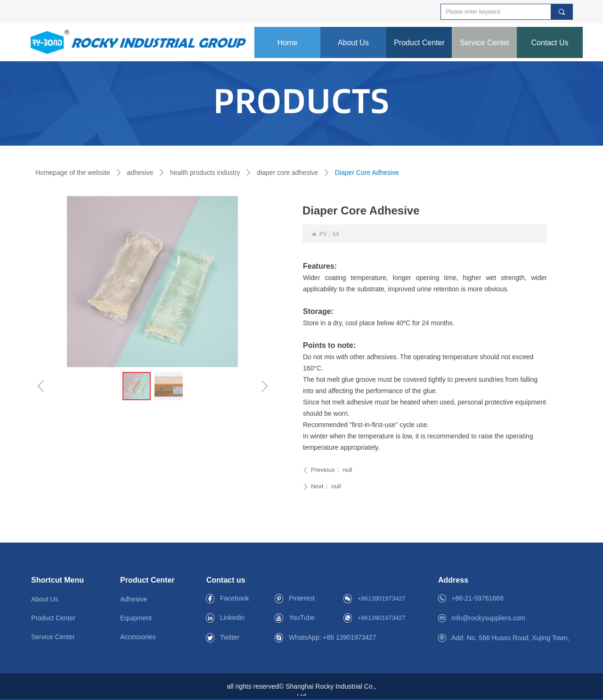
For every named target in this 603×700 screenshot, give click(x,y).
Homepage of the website (73, 173)
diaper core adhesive (287, 173)
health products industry (205, 173)
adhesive (140, 173)
